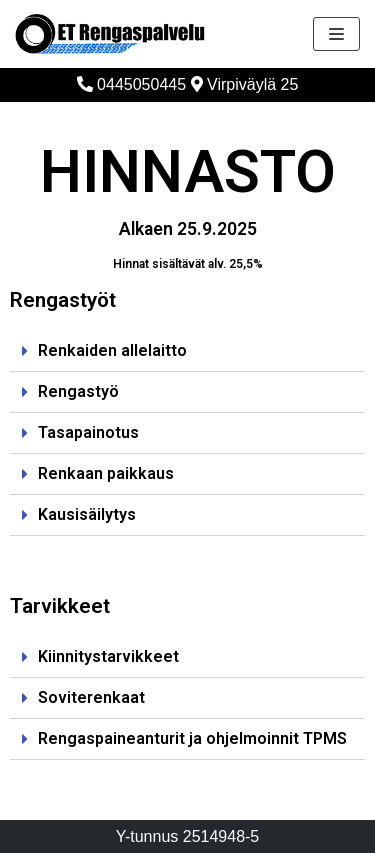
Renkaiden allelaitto (112, 350)
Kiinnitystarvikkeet (108, 656)
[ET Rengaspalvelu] (110, 34)
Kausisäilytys (87, 514)
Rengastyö (78, 391)
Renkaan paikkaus (106, 473)
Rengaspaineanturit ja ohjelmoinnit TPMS (192, 738)
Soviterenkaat (91, 697)
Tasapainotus (88, 432)
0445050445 (131, 84)
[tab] (187, 351)
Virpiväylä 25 (245, 84)
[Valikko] (336, 34)
